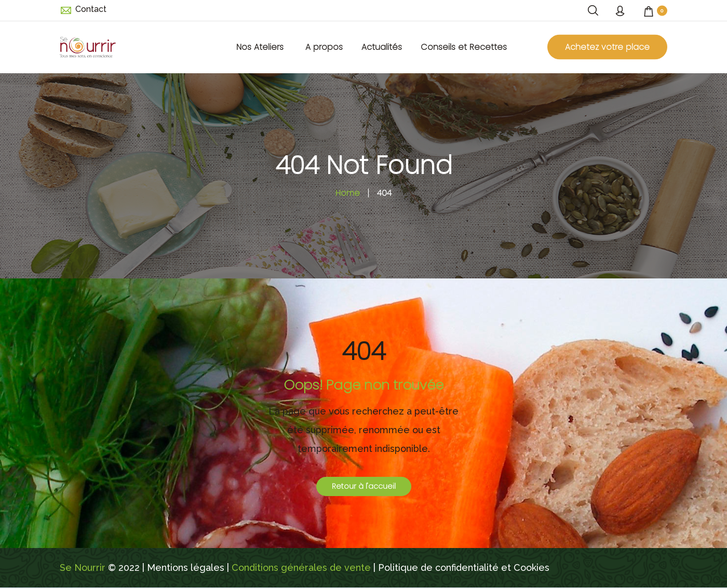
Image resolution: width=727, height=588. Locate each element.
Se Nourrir (83, 567)
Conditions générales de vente (301, 567)
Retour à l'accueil (364, 486)
